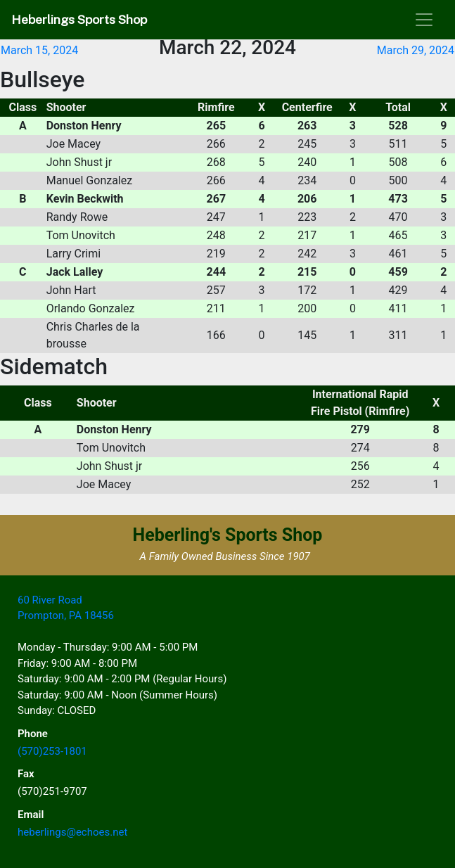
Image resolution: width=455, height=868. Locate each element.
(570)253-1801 (52, 751)
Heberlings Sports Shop (79, 19)
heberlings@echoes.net (72, 832)
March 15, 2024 (39, 50)
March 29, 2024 (416, 50)
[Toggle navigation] (424, 20)
